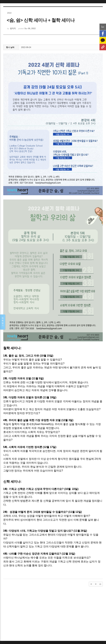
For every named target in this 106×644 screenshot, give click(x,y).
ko (103, 27)
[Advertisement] (53, 615)
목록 (3, 322)
